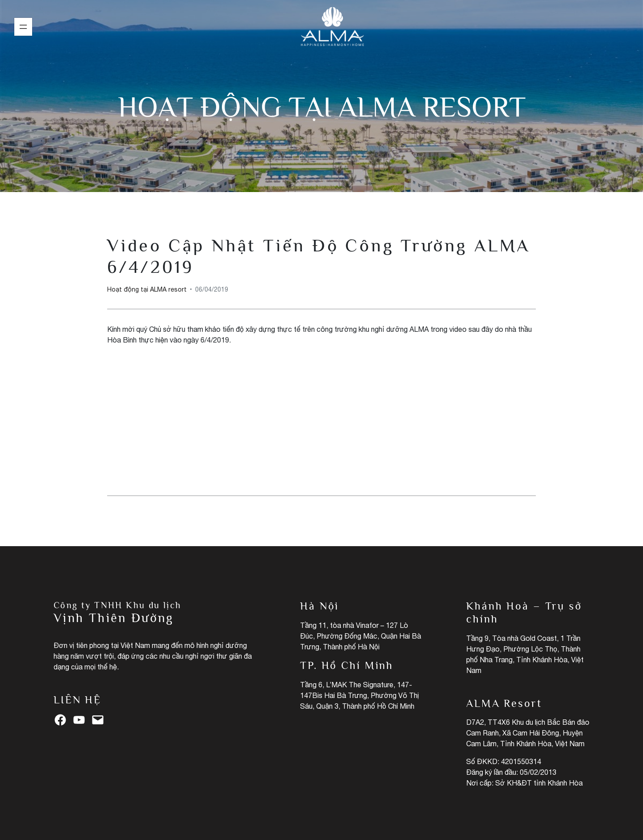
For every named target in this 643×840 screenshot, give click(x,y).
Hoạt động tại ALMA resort (322, 107)
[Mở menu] (23, 27)
